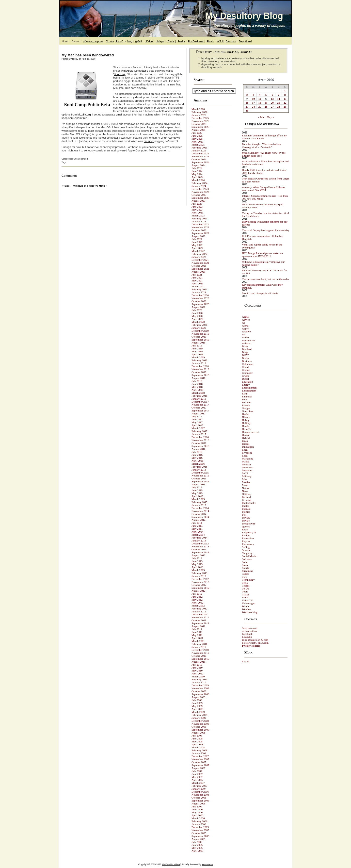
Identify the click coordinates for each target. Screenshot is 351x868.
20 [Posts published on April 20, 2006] (272, 103)
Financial (247, 396)
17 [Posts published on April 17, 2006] (253, 103)
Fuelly (181, 41)
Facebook (247, 634)
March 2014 (198, 535)
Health (246, 414)
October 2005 (199, 833)
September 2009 (200, 694)
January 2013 (199, 576)
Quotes (246, 526)
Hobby (246, 420)
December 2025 (200, 118)
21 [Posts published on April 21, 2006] (279, 103)
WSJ (220, 41)
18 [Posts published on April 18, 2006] (260, 103)
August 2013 (199, 555)
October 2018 (199, 372)
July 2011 (197, 629)
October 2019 (199, 337)
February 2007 (199, 786)
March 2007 (198, 783)
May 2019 (197, 351)
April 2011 (197, 638)
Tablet (245, 574)
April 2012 (197, 603)
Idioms (246, 444)
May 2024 (197, 174)
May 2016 (197, 458)
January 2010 (199, 682)
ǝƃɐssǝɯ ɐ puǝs (93, 41)
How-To (247, 429)
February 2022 (199, 254)
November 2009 (200, 688)
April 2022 (197, 248)
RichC (119, 41)
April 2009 (197, 709)
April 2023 (197, 213)
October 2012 (199, 585)
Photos (246, 506)
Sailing (246, 547)
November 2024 (200, 156)
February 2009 (199, 715)
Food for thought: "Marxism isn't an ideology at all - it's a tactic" (261, 146)
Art (244, 334)
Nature (246, 488)
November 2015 (200, 475)
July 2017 (197, 416)
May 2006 (197, 812)
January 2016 (199, 470)
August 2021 (199, 272)
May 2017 (197, 422)
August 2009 (199, 697)
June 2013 (197, 561)
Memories (247, 467)
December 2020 (200, 295)
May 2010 (197, 671)
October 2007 (199, 762)
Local (245, 456)
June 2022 (197, 242)
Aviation (247, 343)
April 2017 (197, 425)
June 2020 (197, 313)
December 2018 (200, 366)
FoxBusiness (196, 41)
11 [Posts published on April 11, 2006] (260, 99)
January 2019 (199, 363)
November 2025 (200, 121)
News (245, 491)
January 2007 (199, 789)
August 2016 (199, 449)
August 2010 (199, 662)
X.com (110, 41)
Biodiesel (247, 349)
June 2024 (197, 171)
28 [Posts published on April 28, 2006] (279, 107)
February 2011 (199, 644)
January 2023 (199, 221)
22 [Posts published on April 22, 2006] (285, 103)
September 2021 (200, 269)
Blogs (245, 352)
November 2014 (200, 511)
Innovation (248, 447)
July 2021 (197, 275)
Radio (245, 529)
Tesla (245, 583)
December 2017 (200, 402)
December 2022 (200, 224)
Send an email (250, 628)
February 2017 (199, 431)
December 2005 (200, 827)
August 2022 (199, 236)
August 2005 (199, 839)
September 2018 (200, 375)
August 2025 (199, 130)
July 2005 (197, 842)
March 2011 (198, 641)
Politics (246, 512)
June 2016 (197, 455)
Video (245, 597)
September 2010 (200, 659)
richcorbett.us (249, 631)
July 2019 (197, 345)
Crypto (246, 376)
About (75, 41)
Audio (245, 337)
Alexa (245, 326)
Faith (245, 393)
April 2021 (197, 283)
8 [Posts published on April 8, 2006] (285, 95)
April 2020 (197, 319)
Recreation (248, 538)
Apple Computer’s (137, 71)
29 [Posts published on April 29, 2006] (285, 107)
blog (130, 41)
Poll (244, 515)
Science (246, 550)
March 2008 (198, 747)
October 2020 (199, 301)
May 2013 (197, 564)
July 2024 (197, 168)
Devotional (245, 41)
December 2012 (200, 579)
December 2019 (200, 331)
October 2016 (199, 443)
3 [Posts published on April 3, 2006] (254, 95)
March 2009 (198, 712)
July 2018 (197, 381)
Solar (245, 562)
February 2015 (199, 502)
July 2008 (197, 736)
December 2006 (200, 792)
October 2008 (199, 727)
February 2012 (199, 608)
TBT (245, 577)
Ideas (245, 441)
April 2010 (197, 673)
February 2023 (199, 218)
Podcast (246, 509)
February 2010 (199, 679)
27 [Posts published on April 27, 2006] (272, 107)
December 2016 (200, 437)
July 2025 (197, 133)
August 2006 (199, 803)
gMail (138, 41)
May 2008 (197, 741)
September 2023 (200, 198)
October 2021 (199, 266)
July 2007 (197, 771)
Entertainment (250, 388)
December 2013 (200, 543)
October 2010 (199, 656)
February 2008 (199, 750)
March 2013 (198, 570)
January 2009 (199, 718)
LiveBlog (247, 453)
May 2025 (197, 139)
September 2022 (200, 233)
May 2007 (197, 777)
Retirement (248, 544)
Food (245, 399)
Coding (246, 370)
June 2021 (197, 278)
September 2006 (200, 801)
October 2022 (199, 230)
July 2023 (197, 204)
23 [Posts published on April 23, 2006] (247, 107)
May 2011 (197, 635)
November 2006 (200, 795)
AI (243, 323)
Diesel (245, 379)
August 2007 (199, 768)
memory (149, 141)
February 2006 (199, 821)
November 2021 (200, 263)
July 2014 (197, 523)
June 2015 (197, 490)
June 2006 (197, 809)
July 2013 (197, 558)
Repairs (246, 541)
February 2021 (199, 289)
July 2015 (197, 487)
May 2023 (197, 210)
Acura (245, 317)
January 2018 (199, 399)
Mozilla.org (84, 115)
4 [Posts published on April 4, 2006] (260, 95)
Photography (249, 503)
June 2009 (197, 703)
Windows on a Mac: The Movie (89, 186)
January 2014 (199, 540)
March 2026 (198, 109)
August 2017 (199, 413)
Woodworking (250, 612)
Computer (247, 373)
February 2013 (199, 573)
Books (245, 358)
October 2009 (199, 691)
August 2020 (199, 307)
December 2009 (200, 685)
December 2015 (200, 473)
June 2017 (197, 419)
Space (245, 565)
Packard (246, 497)
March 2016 (198, 464)
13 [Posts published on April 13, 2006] (272, 99)
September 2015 (200, 481)
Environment (249, 391)
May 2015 (197, 493)
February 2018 (199, 396)
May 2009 (197, 706)
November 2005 (200, 830)
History (246, 417)
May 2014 (197, 529)
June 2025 (197, 136)
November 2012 (200, 582)
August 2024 (199, 165)
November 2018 (200, 369)
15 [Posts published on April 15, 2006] (285, 99)
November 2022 (200, 227)
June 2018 (197, 384)
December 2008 (200, 721)
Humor (246, 435)
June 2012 (197, 597)
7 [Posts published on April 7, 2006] (279, 95)
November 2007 (200, 759)
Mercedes (247, 470)
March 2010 (198, 676)
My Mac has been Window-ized (88, 55)
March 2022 (198, 251)
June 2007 (197, 774)
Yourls (171, 41)
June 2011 (197, 632)
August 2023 (199, 201)
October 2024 (199, 159)
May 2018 (197, 387)
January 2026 (199, 115)
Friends (246, 405)
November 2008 (200, 724)
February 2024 (199, 183)
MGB (245, 473)
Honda (246, 426)
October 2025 (199, 124)
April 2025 (197, 142)
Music (245, 485)
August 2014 (199, 520)
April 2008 (197, 744)
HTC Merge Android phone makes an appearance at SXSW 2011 (262, 255)
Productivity (249, 524)
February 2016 (199, 467)
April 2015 (197, 496)
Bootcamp (120, 74)
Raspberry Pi (249, 532)
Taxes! (67, 186)
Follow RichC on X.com (255, 643)
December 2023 (200, 189)
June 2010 (197, 668)
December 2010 (200, 650)
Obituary (247, 494)
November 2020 (200, 298)
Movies (246, 482)
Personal (247, 500)
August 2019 (199, 343)
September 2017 (200, 410)
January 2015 (199, 505)
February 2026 (199, 112)
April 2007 (197, 780)
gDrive (149, 41)
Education (247, 382)
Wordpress (207, 864)
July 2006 (197, 806)
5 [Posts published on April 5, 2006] (266, 95)
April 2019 (197, 354)
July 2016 (197, 452)
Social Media (249, 556)
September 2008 (200, 730)
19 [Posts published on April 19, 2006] (266, 103)
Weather (246, 609)
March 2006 (198, 818)
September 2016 (200, 446)
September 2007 (200, 765)
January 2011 (199, 647)
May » (270, 117)
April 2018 (197, 390)
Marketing (248, 459)
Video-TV (247, 600)
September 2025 (200, 127)
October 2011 (199, 620)
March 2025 (198, 145)
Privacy (246, 518)
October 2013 (199, 549)
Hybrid (246, 438)
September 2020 (200, 304)
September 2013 (200, 552)
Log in (246, 661)
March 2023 (198, 215)
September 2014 (200, 517)
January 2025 (199, 150)
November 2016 (200, 440)
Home (65, 41)
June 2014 (197, 526)
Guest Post (248, 411)
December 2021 (200, 260)
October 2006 (199, 798)
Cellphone (247, 364)
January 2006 (199, 824)
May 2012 (197, 600)
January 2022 (199, 257)
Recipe (246, 535)
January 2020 (199, 328)
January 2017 (199, 434)
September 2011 (200, 623)
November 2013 (200, 546)
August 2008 (199, 733)
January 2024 (199, 186)
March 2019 (198, 357)
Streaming (247, 571)
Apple (245, 328)
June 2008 (197, 738)
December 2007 (200, 756)
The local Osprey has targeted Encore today (266, 230)
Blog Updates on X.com (255, 640)
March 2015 (198, 499)
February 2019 (199, 360)
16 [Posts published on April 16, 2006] (247, 103)
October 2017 (199, 408)
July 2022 (197, 239)
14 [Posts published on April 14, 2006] (279, 99)
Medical (246, 464)
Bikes (245, 346)
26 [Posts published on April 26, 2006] (266, 107)
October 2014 (199, 514)
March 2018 (198, 393)
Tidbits (246, 586)
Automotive (248, 340)
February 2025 (199, 147)
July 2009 (197, 700)
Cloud (245, 367)
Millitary (247, 476)
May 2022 (197, 245)
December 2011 (200, 614)
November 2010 (200, 653)
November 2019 (200, 334)
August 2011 (198, 626)
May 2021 (197, 280)
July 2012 (197, 594)
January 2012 (199, 611)
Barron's (231, 41)
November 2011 (200, 617)
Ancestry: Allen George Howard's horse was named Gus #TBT (263, 189)
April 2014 (197, 532)
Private (246, 521)
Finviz (210, 41)
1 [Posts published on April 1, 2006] (285, 91)
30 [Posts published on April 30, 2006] (247, 111)
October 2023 (199, 195)
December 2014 (200, 508)
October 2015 (199, 478)
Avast (140, 108)
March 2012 (198, 606)
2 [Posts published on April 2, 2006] (247, 95)
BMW (245, 355)
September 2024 (200, 162)
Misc (245, 479)
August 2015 (199, 484)
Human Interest (250, 432)
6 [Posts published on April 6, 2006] (272, 95)
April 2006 (197, 815)
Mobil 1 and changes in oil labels (260, 293)
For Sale (247, 402)
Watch (245, 606)
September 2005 (200, 836)
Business (247, 361)
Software (247, 559)
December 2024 (200, 153)
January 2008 (199, 753)
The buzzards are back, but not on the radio (265, 279)
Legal (245, 450)
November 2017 (200, 405)
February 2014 (199, 538)
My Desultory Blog (244, 16)
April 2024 (197, 177)
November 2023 (200, 192)
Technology (248, 580)
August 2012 (199, 591)
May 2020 (197, 316)
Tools (245, 591)
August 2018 (199, 378)
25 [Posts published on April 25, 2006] (260, 107)
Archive (246, 331)
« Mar (262, 117)
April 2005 (197, 851)
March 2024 (198, 180)
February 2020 (199, 325)
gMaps (160, 41)
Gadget (246, 408)
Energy (246, 385)
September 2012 (200, 588)
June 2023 (197, 207)
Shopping (247, 553)
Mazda (246, 461)
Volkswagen (249, 603)
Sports (245, 568)
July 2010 (197, 665)
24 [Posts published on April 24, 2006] (253, 107)
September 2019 (200, 340)
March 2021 (198, 286)
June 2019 (197, 348)
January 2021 (199, 292)
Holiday (246, 423)
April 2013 (197, 567)
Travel (245, 594)
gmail (119, 115)
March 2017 (198, 428)
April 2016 (197, 461)
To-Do (246, 589)
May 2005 (197, 848)
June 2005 (197, 845)
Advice (246, 320)
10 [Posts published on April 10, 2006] (253, 99)
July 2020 (197, 310)
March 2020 (198, 322)
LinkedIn (247, 637)
